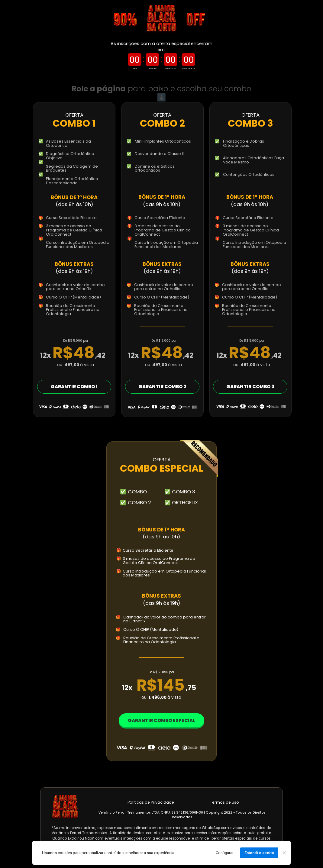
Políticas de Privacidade (151, 802)
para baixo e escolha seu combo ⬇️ (163, 93)
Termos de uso (224, 802)
